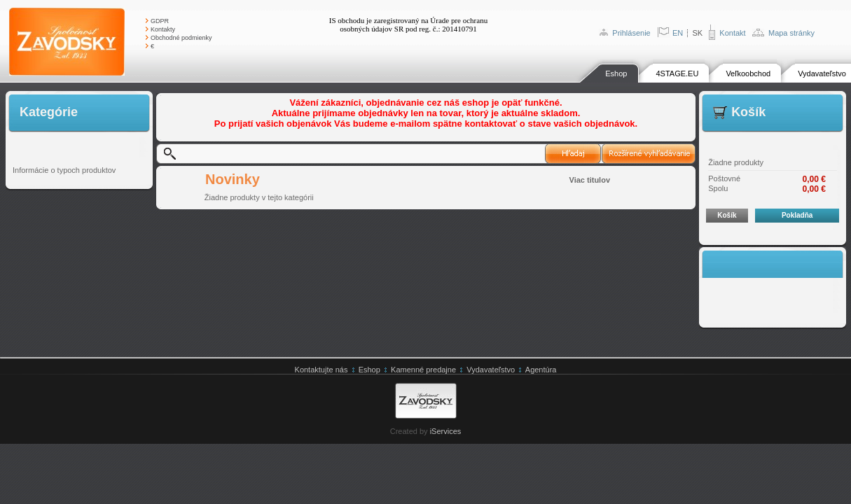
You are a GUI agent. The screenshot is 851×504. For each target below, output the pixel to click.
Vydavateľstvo (822, 73)
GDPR (160, 21)
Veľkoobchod (748, 73)
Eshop (616, 73)
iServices (446, 431)
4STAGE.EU (677, 73)
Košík (727, 215)
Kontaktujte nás (321, 370)
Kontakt (732, 33)
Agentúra (541, 370)
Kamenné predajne (423, 370)
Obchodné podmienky (181, 38)
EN (678, 33)
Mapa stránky (791, 33)
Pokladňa (797, 215)
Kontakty (163, 29)
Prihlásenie (631, 33)
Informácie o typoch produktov (64, 170)
